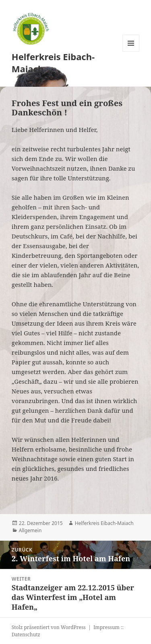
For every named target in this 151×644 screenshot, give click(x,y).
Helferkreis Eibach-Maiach (53, 63)
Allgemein (30, 530)
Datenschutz (26, 635)
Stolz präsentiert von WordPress (49, 627)
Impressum (107, 627)
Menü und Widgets (131, 51)
